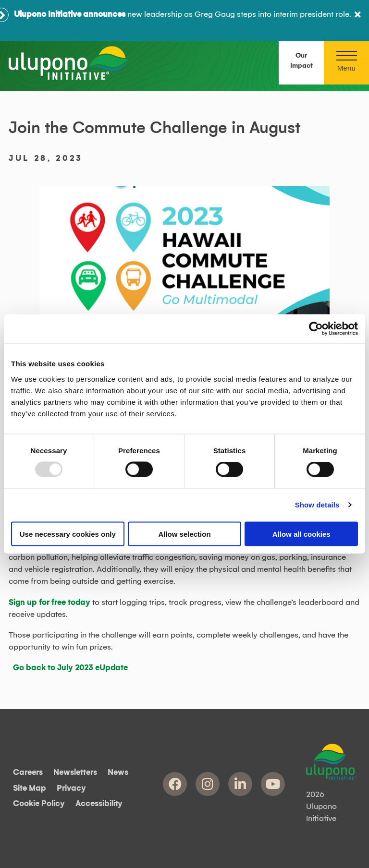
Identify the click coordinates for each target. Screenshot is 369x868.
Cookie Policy (39, 804)
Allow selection (184, 534)
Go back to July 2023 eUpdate (70, 668)
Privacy (71, 788)
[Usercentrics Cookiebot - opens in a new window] (316, 329)
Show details (317, 505)
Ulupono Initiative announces (70, 14)
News (118, 773)
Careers (28, 773)
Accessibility (99, 804)
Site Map (30, 788)
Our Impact (301, 61)
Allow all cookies (301, 534)
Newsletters (75, 773)
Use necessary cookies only (68, 534)
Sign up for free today (49, 603)
